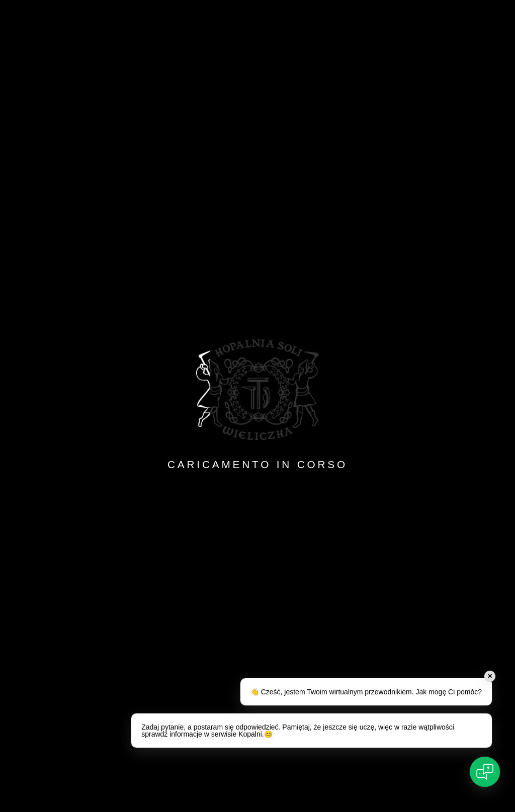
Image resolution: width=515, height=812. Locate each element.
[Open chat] (485, 772)
